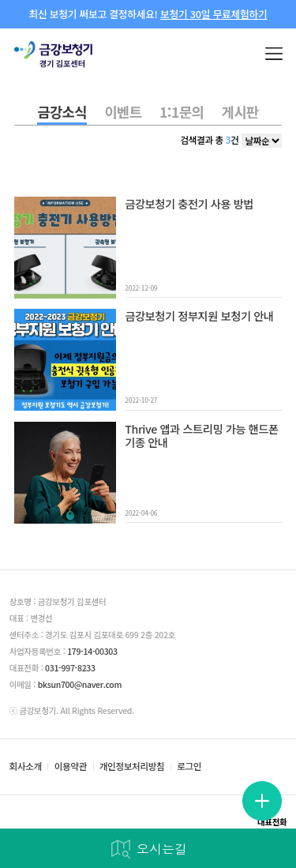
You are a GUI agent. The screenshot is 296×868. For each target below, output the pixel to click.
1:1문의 (182, 112)
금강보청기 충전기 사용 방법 (189, 204)
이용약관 (71, 767)
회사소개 (26, 767)
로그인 (189, 767)
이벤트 (123, 112)
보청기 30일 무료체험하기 (214, 14)
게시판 (240, 112)
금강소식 (62, 112)
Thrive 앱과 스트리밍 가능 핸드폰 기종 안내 (201, 436)
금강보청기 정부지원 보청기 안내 (199, 316)
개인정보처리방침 (132, 767)
